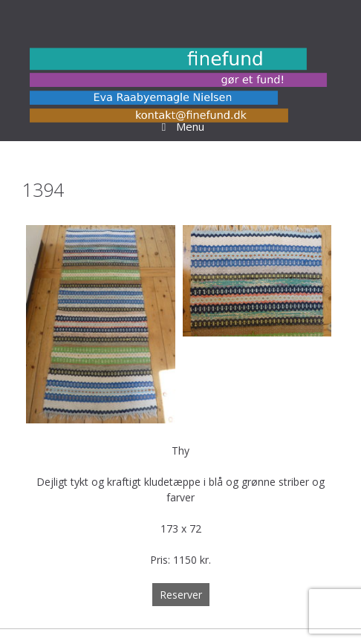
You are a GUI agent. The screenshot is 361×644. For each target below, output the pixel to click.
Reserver (181, 595)
